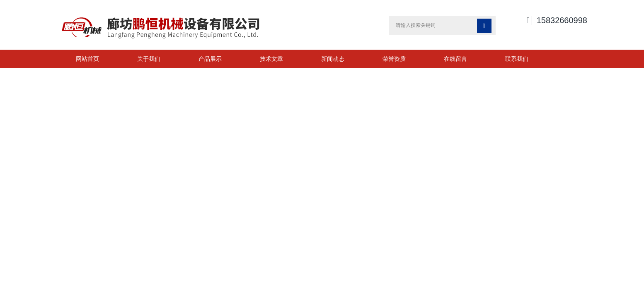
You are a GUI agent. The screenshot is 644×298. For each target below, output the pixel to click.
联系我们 (517, 59)
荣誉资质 (394, 59)
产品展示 (210, 59)
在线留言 (455, 59)
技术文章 (271, 59)
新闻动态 (333, 59)
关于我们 (149, 59)
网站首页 (87, 59)
